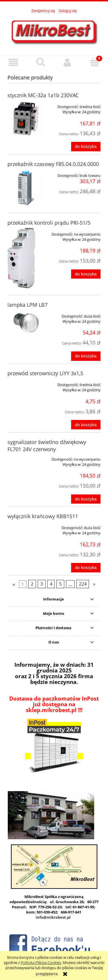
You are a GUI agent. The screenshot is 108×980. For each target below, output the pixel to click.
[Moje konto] (68, 62)
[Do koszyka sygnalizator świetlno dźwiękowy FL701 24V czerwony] (86, 499)
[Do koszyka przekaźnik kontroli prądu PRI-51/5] (86, 274)
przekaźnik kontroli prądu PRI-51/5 (49, 223)
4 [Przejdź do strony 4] (51, 584)
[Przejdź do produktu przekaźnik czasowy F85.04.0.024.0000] (26, 188)
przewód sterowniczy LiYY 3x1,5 (45, 373)
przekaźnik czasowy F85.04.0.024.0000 (53, 164)
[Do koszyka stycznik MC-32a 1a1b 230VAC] (86, 147)
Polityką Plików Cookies (41, 963)
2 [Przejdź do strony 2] (32, 584)
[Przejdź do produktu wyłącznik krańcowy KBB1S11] (26, 526)
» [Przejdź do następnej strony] (94, 584)
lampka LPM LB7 (28, 305)
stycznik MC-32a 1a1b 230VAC (43, 95)
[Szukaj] (41, 62)
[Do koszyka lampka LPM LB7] (86, 356)
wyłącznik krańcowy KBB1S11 (43, 516)
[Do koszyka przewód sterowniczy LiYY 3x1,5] (86, 425)
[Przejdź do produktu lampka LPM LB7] (26, 323)
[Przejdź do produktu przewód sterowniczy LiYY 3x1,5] (26, 383)
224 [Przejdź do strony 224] (83, 584)
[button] (14, 62)
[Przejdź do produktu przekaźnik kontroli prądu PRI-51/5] (26, 258)
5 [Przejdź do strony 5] (60, 584)
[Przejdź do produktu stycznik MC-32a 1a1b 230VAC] (26, 119)
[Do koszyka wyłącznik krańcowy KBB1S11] (86, 568)
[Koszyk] (94, 62)
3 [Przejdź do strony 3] (42, 584)
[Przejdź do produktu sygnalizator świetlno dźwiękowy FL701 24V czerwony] (26, 457)
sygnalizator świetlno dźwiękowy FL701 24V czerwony (47, 446)
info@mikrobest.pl (53, 917)
